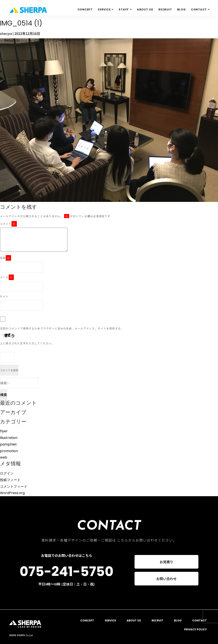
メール (7, 277)
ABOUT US (145, 9)
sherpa (6, 34)
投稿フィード (10, 480)
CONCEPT (85, 9)
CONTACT (199, 620)
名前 (6, 258)
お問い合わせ (166, 579)
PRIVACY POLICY (195, 629)
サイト (4, 296)
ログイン (7, 473)
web (4, 457)
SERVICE (104, 9)
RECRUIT (165, 9)
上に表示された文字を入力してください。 (27, 343)
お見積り (166, 562)
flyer (4, 431)
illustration (9, 438)
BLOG (181, 9)
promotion (9, 451)
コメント (8, 224)
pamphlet (8, 444)
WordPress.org (12, 493)
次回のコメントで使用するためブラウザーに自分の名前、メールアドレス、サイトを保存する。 (62, 328)
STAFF (124, 9)
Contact (199, 9)
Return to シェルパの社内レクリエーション (36, 40)
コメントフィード (14, 487)
